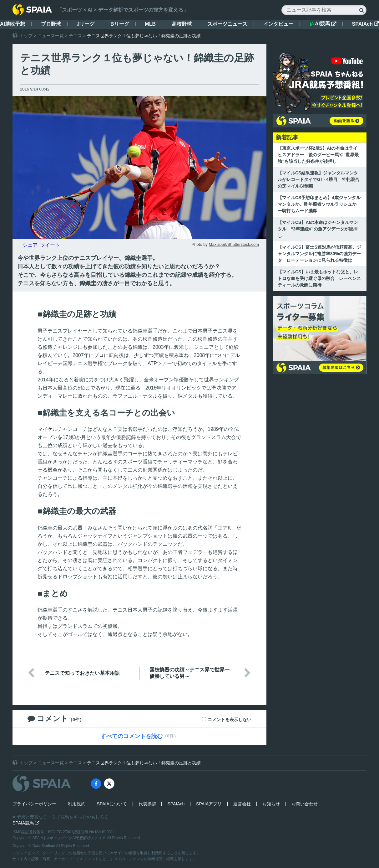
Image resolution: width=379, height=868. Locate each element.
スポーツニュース (227, 24)
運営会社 (242, 804)
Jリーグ (86, 24)
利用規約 (77, 804)
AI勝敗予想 (13, 24)
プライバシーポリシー (34, 804)
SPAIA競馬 (26, 823)
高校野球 (182, 24)
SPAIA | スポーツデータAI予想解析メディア (70, 838)
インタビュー (278, 24)
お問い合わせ (305, 804)
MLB (150, 24)
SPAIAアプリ (209, 804)
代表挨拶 (147, 804)
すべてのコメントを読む (132, 736)
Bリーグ (120, 24)
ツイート (50, 245)
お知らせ (271, 804)
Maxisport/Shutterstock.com (234, 244)
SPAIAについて (112, 804)
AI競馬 (323, 24)
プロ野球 (51, 24)
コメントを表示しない (230, 720)
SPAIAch (366, 24)
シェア (30, 245)
